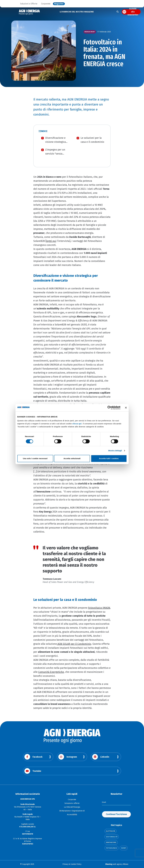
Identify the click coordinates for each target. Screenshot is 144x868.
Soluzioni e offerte (72, 803)
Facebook (33, 757)
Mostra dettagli (115, 451)
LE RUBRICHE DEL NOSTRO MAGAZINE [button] (77, 12)
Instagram (68, 757)
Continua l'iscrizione (116, 814)
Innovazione (111, 842)
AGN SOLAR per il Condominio (74, 644)
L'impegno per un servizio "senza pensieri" (55, 154)
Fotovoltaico (111, 848)
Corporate (46, 4)
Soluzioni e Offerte (29, 4)
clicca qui (77, 424)
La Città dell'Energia (72, 807)
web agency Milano (117, 864)
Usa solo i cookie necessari (35, 458)
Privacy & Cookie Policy (72, 864)
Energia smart (90, 32)
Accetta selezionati (72, 458)
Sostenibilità (112, 837)
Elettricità (110, 831)
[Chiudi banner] (126, 408)
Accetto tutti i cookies (109, 458)
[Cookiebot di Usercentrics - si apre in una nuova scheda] (109, 408)
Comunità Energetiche (51, 672)
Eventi (124, 848)
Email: (104, 802)
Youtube (33, 771)
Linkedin (101, 757)
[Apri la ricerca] (118, 12)
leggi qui (51, 241)
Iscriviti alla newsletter (133, 12)
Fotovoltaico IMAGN (99, 608)
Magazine (59, 4)
